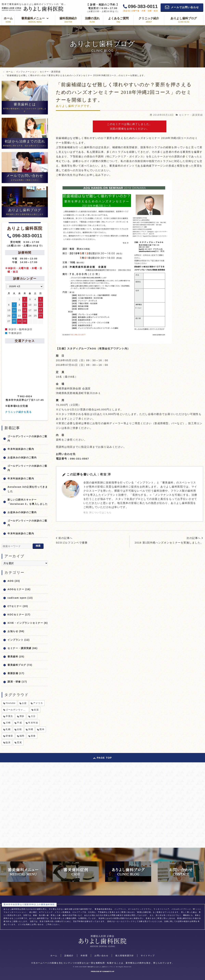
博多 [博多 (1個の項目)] (22, 716)
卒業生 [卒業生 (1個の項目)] (9, 716)
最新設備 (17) (16, 673)
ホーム (54, 956)
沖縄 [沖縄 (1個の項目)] (31, 729)
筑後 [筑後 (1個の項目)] (33, 736)
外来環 (84, 956)
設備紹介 (69, 956)
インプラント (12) (19, 640)
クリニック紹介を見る (18, 412)
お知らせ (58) (16, 631)
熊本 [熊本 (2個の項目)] (42, 729)
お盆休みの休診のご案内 (22, 457)
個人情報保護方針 (125, 956)
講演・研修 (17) (17, 682)
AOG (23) (14, 581)
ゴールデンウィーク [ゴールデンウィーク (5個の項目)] (17, 710)
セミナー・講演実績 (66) (23, 648)
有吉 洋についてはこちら (97, 513)
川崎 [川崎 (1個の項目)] (8, 723)
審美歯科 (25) (16, 657)
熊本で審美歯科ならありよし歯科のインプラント (99, 967)
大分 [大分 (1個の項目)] (33, 716)
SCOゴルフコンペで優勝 (72, 543)
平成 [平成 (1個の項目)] (19, 723)
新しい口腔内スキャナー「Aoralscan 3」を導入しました (28, 502)
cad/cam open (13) (20, 598)
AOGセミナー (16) (19, 589)
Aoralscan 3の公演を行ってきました (28, 489)
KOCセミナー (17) (19, 615)
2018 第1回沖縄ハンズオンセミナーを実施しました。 (169, 543)
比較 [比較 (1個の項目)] (19, 729)
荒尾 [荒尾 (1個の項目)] (19, 742)
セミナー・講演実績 (191, 115)
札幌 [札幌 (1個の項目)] (8, 729)
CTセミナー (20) (18, 606)
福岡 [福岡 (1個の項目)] (22, 736)
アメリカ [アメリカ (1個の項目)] (38, 703)
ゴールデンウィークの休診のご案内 (27, 438)
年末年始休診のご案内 (21, 449)
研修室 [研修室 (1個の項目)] (9, 736)
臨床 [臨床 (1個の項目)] (8, 742)
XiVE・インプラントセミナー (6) (28, 623)
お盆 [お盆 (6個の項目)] (24, 703)
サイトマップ (148, 956)
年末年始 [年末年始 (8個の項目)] (33, 723)
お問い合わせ (101, 956)
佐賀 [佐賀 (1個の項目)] (36, 710)
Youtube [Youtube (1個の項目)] (11, 703)
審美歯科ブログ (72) (20, 665)
